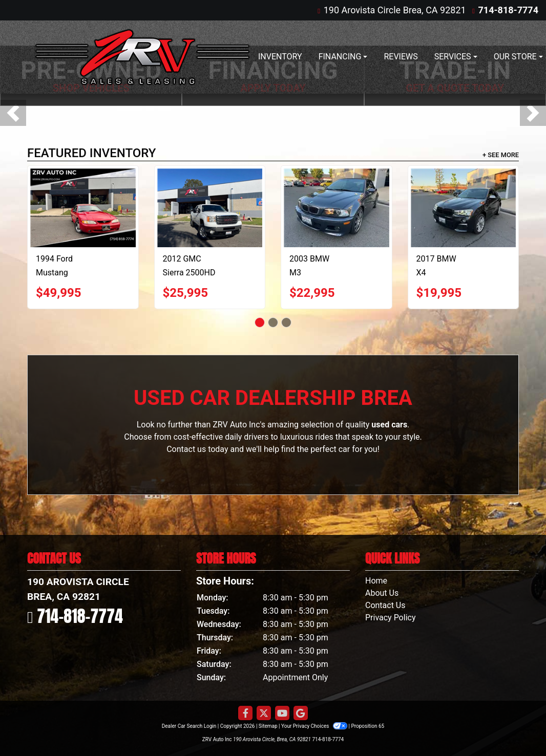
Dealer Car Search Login (189, 726)
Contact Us (385, 605)
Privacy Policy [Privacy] (391, 618)
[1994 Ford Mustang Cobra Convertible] (83, 208)
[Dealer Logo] (142, 57)
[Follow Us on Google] (301, 714)
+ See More (501, 155)
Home (376, 581)
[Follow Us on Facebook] (245, 714)
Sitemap (268, 726)
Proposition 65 (367, 726)
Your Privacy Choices (315, 726)
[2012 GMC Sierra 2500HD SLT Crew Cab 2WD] (210, 208)
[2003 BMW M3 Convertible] (337, 208)
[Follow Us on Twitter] (264, 714)
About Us (382, 593)
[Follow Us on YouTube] (282, 714)
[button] (13, 113)
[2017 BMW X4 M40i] (464, 208)
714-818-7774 (508, 10)
